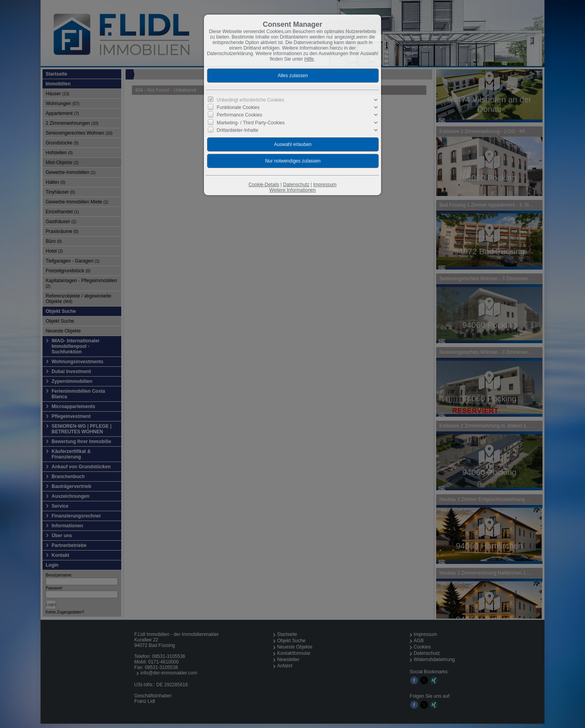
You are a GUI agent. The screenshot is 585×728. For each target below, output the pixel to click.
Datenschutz (296, 185)
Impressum (325, 185)
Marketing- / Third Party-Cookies (251, 122)
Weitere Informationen (292, 190)
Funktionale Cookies (238, 107)
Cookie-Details (264, 185)
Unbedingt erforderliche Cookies (251, 100)
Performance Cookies (240, 115)
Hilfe (309, 59)
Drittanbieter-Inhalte (238, 130)
